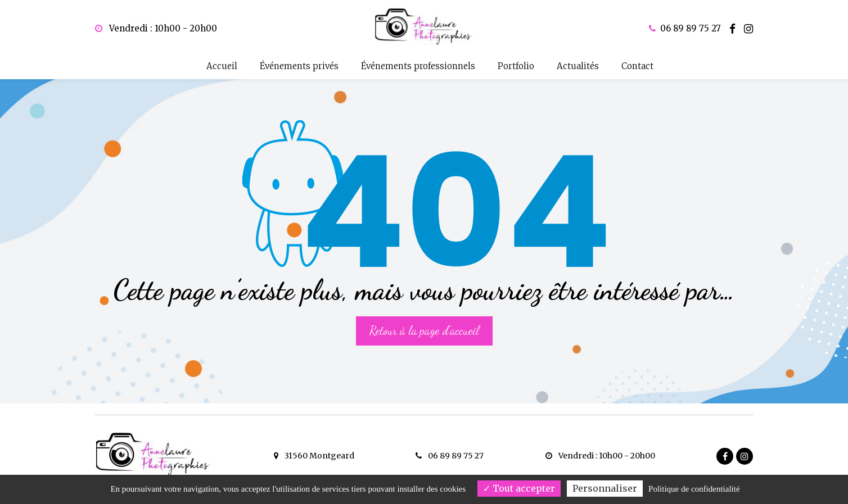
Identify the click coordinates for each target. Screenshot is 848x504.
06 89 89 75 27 (450, 456)
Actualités (578, 66)
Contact (637, 66)
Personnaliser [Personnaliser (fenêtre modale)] (605, 488)
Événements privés (299, 66)
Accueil (222, 66)
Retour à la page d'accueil (424, 320)
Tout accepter (519, 488)
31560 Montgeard (314, 456)
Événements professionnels (418, 66)
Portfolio (516, 66)
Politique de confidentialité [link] (694, 489)
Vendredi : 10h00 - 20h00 (156, 28)
